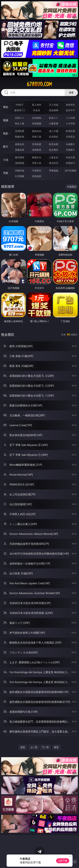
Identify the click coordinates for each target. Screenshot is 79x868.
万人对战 (54, 105)
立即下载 (63, 861)
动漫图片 (70, 144)
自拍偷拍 (37, 118)
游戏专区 (70, 105)
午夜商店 (37, 171)
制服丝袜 (20, 137)
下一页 (45, 747)
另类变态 (70, 137)
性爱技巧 (70, 163)
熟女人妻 (20, 123)
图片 (6, 147)
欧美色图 (54, 144)
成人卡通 (54, 131)
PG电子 (20, 105)
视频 (6, 120)
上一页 (34, 747)
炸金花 (37, 110)
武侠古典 (70, 157)
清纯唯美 (37, 150)
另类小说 (37, 163)
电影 (6, 133)
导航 (6, 173)
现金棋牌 (54, 110)
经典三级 (37, 137)
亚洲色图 (37, 144)
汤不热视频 (70, 171)
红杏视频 (20, 176)
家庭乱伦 (37, 157)
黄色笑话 (54, 163)
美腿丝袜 (20, 150)
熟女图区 (54, 150)
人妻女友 (54, 157)
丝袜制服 (37, 123)
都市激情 (20, 157)
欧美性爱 (70, 131)
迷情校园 (20, 163)
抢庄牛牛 (70, 110)
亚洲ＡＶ (20, 118)
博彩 (6, 107)
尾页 (56, 747)
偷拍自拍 (37, 131)
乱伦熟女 (54, 137)
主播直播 (54, 123)
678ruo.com (39, 84)
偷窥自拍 (20, 144)
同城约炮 (20, 171)
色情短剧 (37, 176)
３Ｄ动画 (70, 118)
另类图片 (70, 150)
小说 (6, 160)
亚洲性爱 (20, 131)
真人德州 (37, 105)
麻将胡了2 (20, 110)
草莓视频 (54, 171)
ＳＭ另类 (70, 123)
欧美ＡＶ (54, 118)
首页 (23, 747)
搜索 (71, 92)
